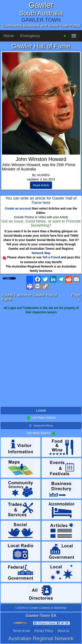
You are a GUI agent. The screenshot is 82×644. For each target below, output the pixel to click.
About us (63, 631)
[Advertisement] (41, 361)
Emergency (30, 36)
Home (9, 36)
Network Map (41, 253)
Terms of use (21, 631)
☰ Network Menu (41, 426)
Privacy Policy (44, 631)
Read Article (41, 185)
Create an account (18, 208)
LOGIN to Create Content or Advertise (41, 608)
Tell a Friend (51, 257)
